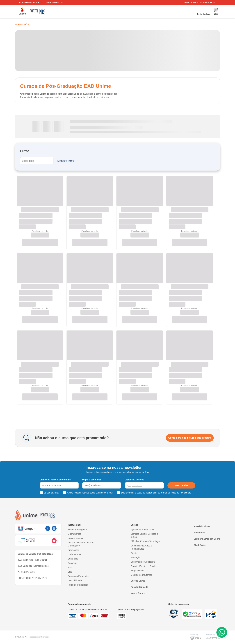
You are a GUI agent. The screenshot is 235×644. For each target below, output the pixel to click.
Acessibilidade (29, 2)
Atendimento (54, 2)
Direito (134, 553)
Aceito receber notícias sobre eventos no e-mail (90, 493)
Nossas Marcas (75, 538)
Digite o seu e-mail (92, 480)
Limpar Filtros (66, 161)
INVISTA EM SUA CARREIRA (199, 2)
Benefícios (73, 559)
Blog (70, 572)
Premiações (74, 550)
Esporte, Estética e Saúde (143, 566)
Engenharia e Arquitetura (143, 562)
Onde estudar (74, 554)
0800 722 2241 (25, 566)
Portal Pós (22, 25)
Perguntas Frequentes (79, 576)
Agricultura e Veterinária (142, 530)
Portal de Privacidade (78, 585)
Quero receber (181, 485)
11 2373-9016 (26, 572)
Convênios (73, 563)
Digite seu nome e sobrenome (55, 480)
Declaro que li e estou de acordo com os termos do (156, 493)
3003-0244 (23, 560)
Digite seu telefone (135, 480)
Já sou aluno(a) (52, 493)
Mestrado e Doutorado (141, 575)
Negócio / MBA (138, 571)
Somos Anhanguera (77, 530)
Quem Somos (75, 534)
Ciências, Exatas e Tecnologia (145, 541)
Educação (135, 557)
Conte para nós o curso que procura (190, 438)
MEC (70, 567)
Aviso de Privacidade (181, 493)
